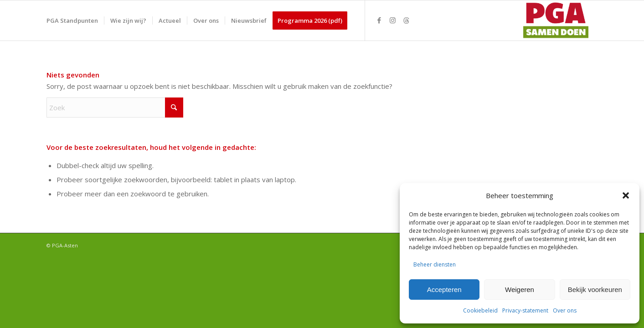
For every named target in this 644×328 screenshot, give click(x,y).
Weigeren (520, 290)
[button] (626, 195)
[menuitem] (72, 20)
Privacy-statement (525, 310)
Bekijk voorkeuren (595, 290)
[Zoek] (115, 108)
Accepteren (444, 290)
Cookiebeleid (480, 310)
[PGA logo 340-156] (554, 20)
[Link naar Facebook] (379, 20)
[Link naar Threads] (407, 20)
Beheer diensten (435, 264)
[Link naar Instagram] (393, 20)
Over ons (565, 310)
